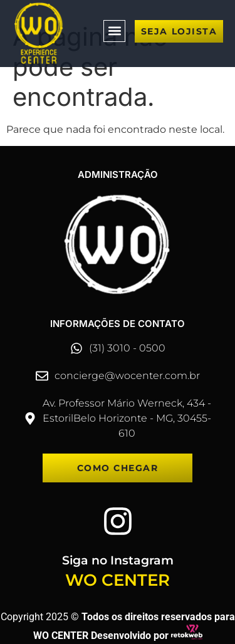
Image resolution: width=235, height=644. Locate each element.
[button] (114, 31)
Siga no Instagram (118, 560)
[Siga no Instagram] (118, 521)
